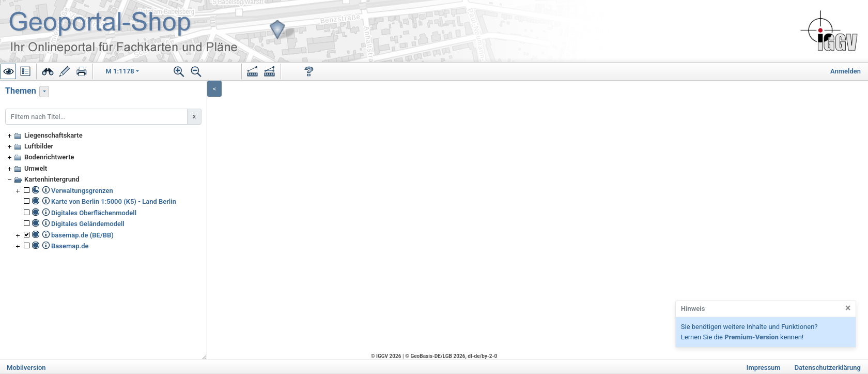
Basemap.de (70, 246)
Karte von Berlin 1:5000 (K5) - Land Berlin (114, 201)
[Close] (848, 308)
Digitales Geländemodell (88, 224)
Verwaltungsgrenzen (82, 191)
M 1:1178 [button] (120, 71)
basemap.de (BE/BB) (82, 235)
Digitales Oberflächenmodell (94, 213)
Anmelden (846, 71)
